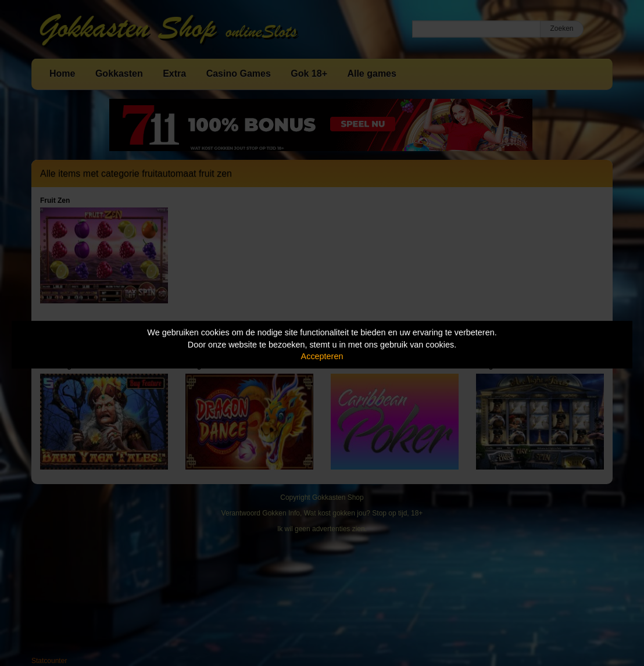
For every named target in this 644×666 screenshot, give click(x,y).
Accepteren (322, 356)
